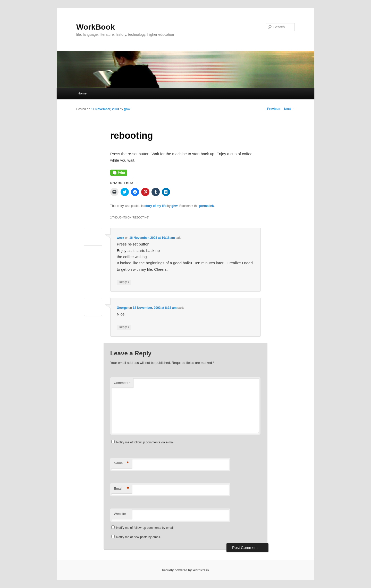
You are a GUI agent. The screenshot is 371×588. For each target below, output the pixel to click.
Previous (272, 109)
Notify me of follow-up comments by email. (145, 528)
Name (121, 463)
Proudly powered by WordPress (185, 570)
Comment (122, 383)
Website (120, 514)
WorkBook (95, 27)
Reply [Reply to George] (124, 327)
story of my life (155, 206)
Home (82, 93)
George (122, 308)
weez (120, 238)
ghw (127, 109)
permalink (206, 206)
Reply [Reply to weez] (124, 282)
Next (289, 109)
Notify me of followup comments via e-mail (145, 442)
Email (121, 489)
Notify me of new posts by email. (138, 537)
